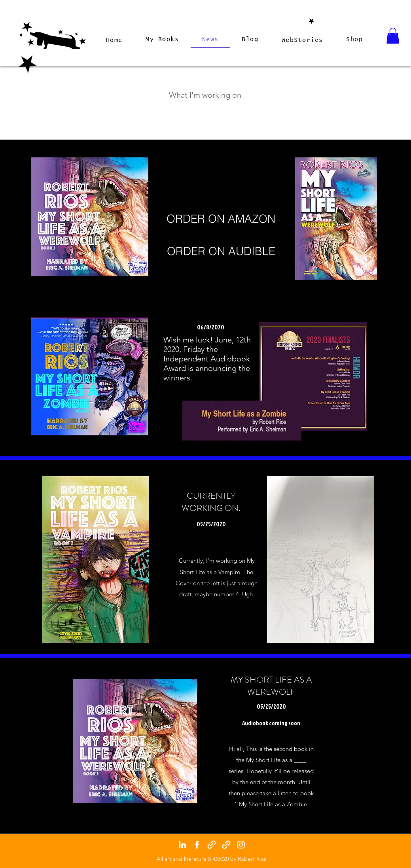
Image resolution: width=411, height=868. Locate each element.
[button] (393, 36)
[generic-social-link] (212, 845)
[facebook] (197, 845)
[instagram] (241, 845)
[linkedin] (182, 845)
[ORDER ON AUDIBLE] (221, 252)
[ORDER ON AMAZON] (221, 219)
